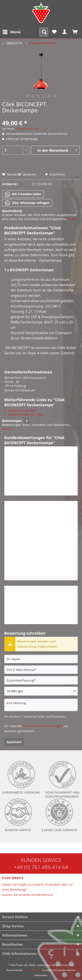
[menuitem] (11, 32)
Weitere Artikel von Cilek (24, 414)
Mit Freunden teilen (23, 194)
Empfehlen (55, 174)
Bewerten (28, 174)
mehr (72, 219)
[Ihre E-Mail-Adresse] (41, 670)
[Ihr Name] (41, 659)
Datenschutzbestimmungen (43, 726)
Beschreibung (12, 211)
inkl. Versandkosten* (28, 129)
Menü (12, 31)
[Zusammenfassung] (41, 680)
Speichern (14, 742)
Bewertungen (12, 421)
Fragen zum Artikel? (20, 410)
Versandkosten (33, 970)
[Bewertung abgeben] (41, 691)
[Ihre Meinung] (41, 705)
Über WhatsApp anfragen (27, 203)
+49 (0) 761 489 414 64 (41, 867)
